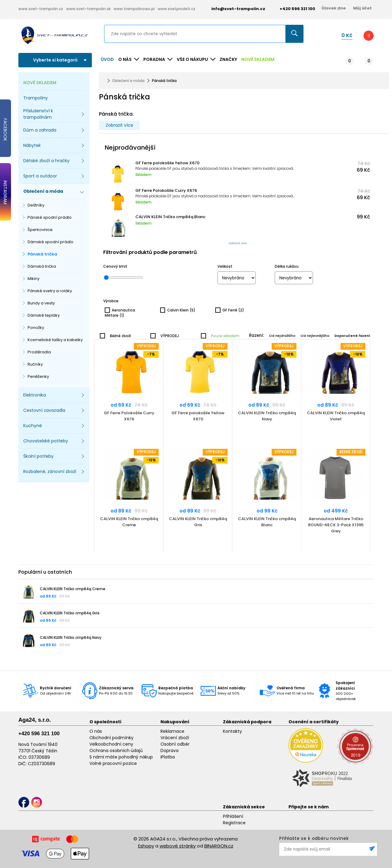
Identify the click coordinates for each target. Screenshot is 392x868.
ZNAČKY (228, 59)
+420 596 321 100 (39, 734)
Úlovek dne (334, 8)
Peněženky (38, 376)
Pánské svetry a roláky (50, 291)
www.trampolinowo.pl (134, 9)
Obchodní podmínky (111, 738)
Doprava (170, 751)
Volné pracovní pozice (113, 763)
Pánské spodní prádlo (50, 217)
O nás (96, 731)
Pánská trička (42, 254)
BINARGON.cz (219, 846)
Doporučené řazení (352, 336)
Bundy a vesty (41, 303)
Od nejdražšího (282, 336)
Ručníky (35, 364)
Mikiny (34, 279)
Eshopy (146, 846)
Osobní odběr (175, 744)
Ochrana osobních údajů (116, 751)
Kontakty (232, 731)
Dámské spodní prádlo (51, 242)
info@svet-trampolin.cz (234, 9)
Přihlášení (233, 816)
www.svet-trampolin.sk (88, 9)
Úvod (107, 59)
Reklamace (172, 731)
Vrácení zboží (175, 738)
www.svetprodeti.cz (177, 9)
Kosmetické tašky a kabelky (55, 340)
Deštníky (36, 205)
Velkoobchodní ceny (111, 744)
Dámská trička (42, 266)
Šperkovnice (40, 230)
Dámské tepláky (44, 315)
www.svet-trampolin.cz (41, 9)
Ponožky (36, 328)
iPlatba (168, 757)
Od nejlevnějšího (315, 336)
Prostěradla (39, 352)
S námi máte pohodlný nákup (121, 757)
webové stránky (178, 846)
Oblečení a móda (128, 81)
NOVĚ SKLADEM (258, 59)
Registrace (234, 823)
